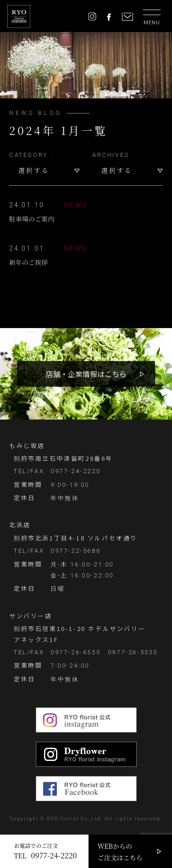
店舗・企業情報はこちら (86, 374)
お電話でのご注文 (45, 851)
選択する (34, 170)
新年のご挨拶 (48, 255)
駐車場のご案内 (48, 211)
